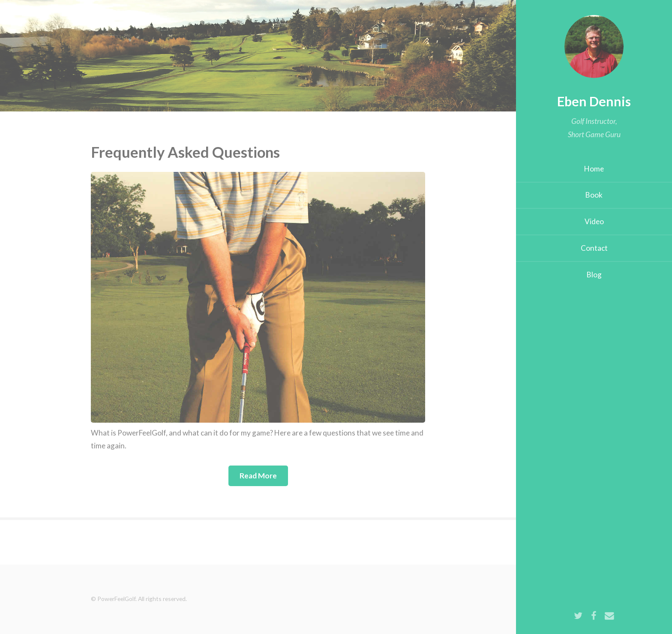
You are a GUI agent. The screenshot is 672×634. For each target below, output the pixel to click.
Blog (594, 275)
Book (594, 195)
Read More (258, 476)
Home (594, 169)
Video (594, 221)
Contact (594, 248)
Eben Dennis (594, 101)
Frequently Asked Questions (185, 152)
